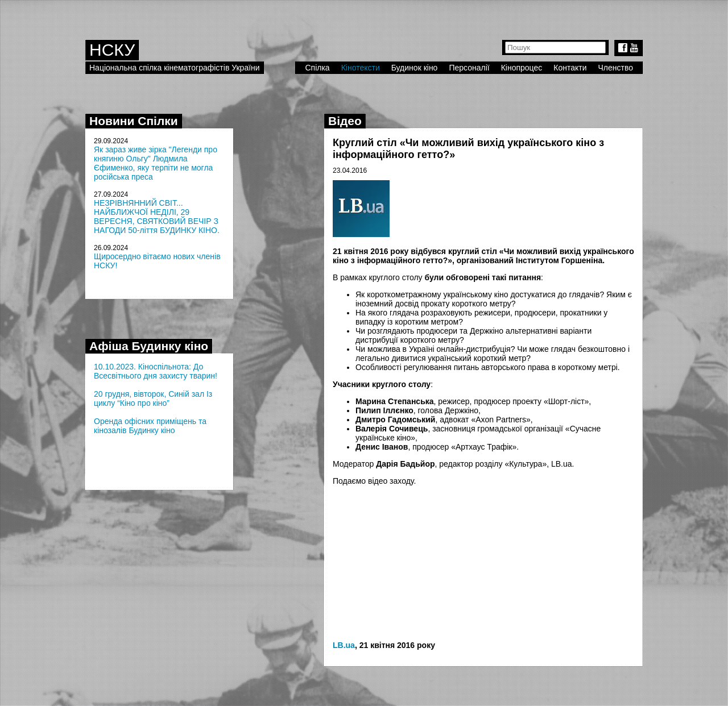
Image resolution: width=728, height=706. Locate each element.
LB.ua (344, 645)
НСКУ (112, 50)
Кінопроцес (522, 68)
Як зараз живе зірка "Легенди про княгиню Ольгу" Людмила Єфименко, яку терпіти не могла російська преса (156, 163)
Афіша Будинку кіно (149, 346)
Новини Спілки (134, 121)
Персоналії (469, 68)
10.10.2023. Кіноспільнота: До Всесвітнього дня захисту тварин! (156, 371)
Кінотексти (361, 68)
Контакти (570, 68)
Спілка (317, 68)
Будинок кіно (415, 68)
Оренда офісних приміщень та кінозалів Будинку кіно (150, 426)
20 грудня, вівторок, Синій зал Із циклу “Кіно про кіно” (153, 398)
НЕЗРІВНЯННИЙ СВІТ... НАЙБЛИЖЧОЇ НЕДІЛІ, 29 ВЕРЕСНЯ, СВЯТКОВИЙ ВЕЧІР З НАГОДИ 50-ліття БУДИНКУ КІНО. (157, 217)
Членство (616, 68)
